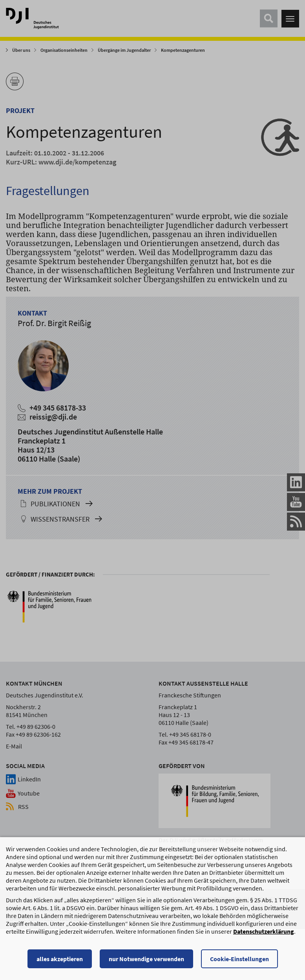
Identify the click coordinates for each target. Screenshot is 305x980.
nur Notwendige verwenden (146, 962)
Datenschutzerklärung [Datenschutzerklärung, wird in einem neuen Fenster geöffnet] (264, 935)
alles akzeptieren (60, 962)
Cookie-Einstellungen (239, 962)
